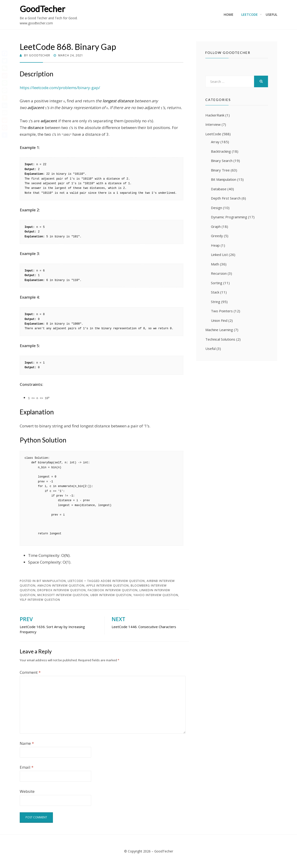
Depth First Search (226, 198)
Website (27, 791)
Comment (30, 672)
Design (216, 208)
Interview (213, 124)
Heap (215, 245)
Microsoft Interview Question (63, 595)
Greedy (217, 236)
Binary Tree (220, 170)
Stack (215, 292)
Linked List (219, 255)
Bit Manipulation (51, 581)
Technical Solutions (220, 339)
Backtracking (221, 151)
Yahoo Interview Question (156, 595)
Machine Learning (219, 330)
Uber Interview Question (111, 595)
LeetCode (250, 15)
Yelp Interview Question (40, 600)
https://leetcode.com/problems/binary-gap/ (60, 88)
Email (27, 767)
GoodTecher (42, 9)
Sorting (217, 283)
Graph (216, 226)
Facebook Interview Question (113, 590)
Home (229, 15)
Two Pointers (222, 311)
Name (27, 743)
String (216, 302)
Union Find (219, 320)
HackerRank (215, 115)
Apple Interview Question (108, 586)
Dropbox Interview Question (62, 590)
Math (215, 264)
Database (219, 189)
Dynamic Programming (229, 217)
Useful (271, 15)
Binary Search (222, 161)
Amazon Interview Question (61, 586)
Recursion (219, 273)
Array (215, 142)
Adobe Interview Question (123, 581)
